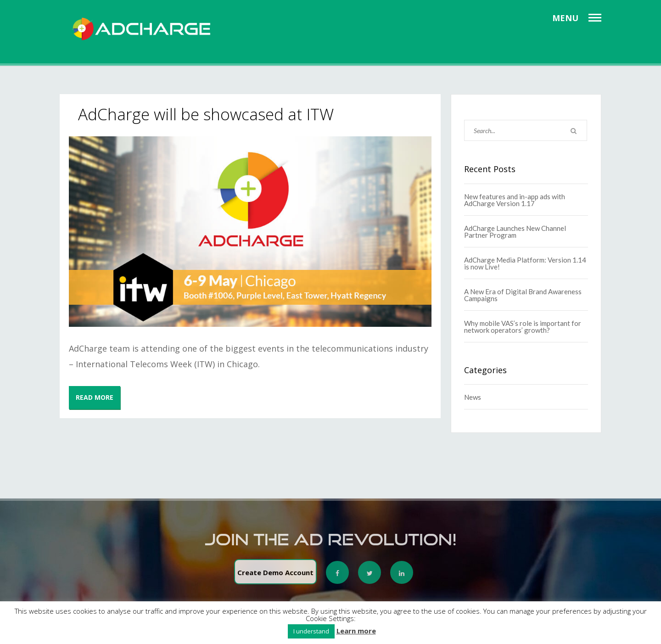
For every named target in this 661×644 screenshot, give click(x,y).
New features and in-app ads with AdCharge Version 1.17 (515, 200)
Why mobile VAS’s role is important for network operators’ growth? (523, 327)
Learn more (356, 631)
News (473, 397)
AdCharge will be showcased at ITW (206, 114)
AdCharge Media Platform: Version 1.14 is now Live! (525, 263)
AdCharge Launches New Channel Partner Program (515, 232)
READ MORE (95, 397)
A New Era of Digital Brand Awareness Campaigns (523, 295)
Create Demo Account (275, 576)
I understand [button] (311, 631)
